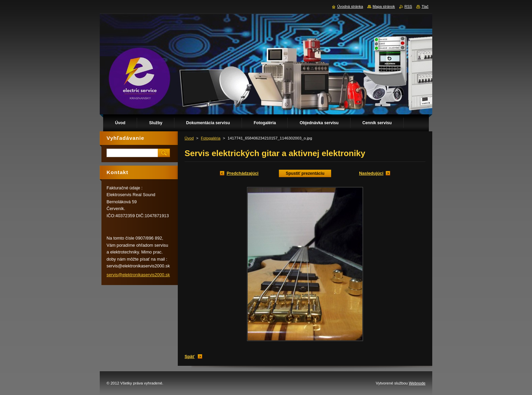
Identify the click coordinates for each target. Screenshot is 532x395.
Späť (190, 356)
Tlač (425, 6)
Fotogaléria (211, 138)
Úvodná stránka (350, 6)
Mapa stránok (384, 6)
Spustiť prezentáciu (305, 173)
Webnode (417, 383)
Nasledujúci (371, 173)
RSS (408, 6)
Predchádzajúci (243, 173)
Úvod (189, 138)
